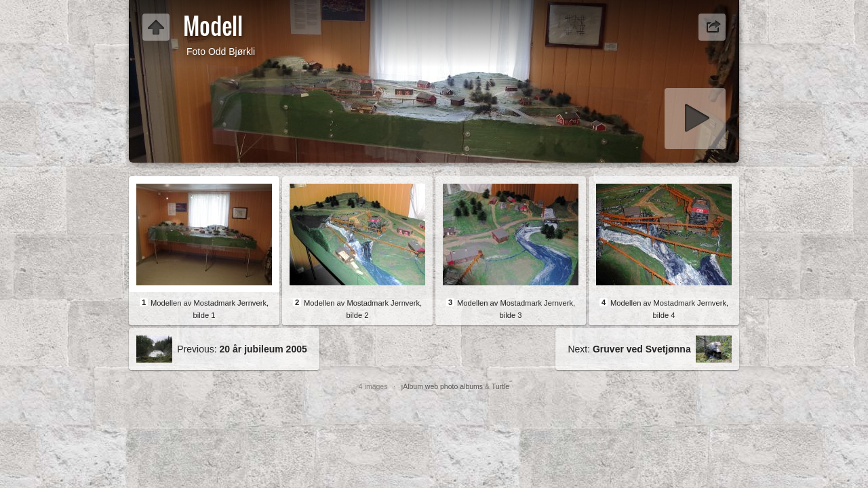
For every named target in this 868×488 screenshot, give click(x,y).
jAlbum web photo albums (442, 386)
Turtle (500, 386)
